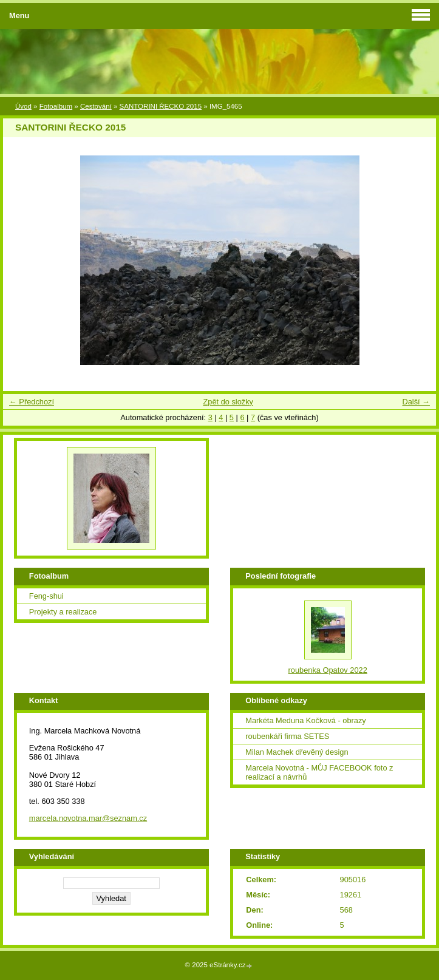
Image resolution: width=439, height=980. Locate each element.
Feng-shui (46, 596)
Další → (416, 402)
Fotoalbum (56, 106)
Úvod (23, 106)
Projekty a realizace (63, 612)
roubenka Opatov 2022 (328, 670)
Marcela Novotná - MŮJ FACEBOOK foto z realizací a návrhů (319, 772)
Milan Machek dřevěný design (297, 752)
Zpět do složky (228, 402)
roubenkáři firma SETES (287, 736)
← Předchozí (32, 402)
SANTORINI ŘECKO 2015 (161, 106)
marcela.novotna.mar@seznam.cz (88, 818)
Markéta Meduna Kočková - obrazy (305, 720)
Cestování (96, 106)
